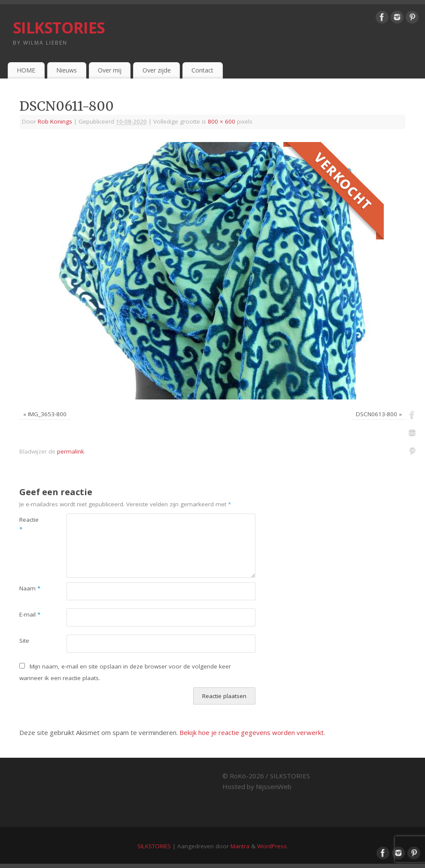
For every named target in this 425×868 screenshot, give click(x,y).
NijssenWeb (274, 786)
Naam (30, 588)
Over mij (110, 70)
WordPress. (273, 846)
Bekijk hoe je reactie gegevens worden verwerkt (252, 732)
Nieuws (67, 70)
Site (24, 641)
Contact (202, 70)
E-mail (30, 614)
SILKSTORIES (59, 28)
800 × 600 (222, 121)
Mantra (240, 846)
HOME (26, 70)
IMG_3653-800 (47, 414)
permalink (71, 451)
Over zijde (157, 70)
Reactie (29, 525)
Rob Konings (55, 121)
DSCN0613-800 (376, 414)
